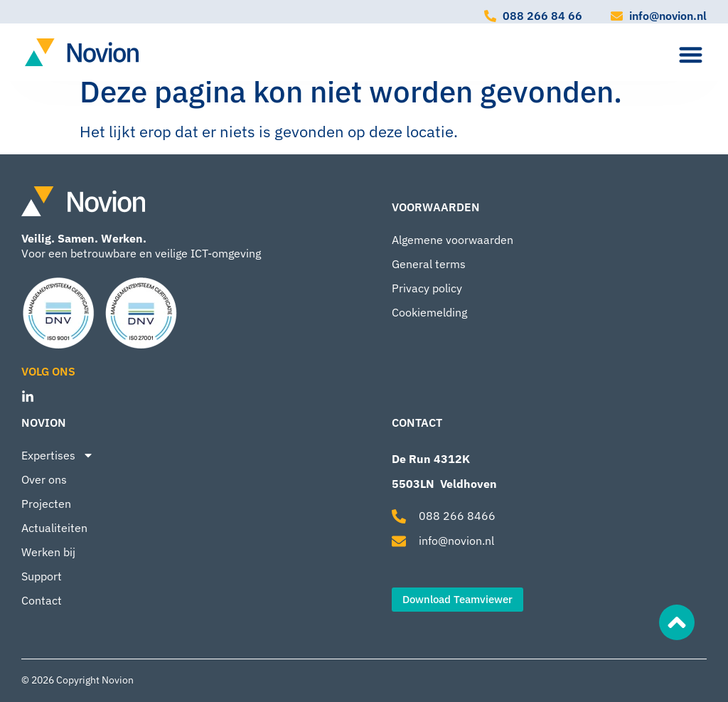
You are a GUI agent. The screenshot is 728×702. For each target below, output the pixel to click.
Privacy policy (427, 288)
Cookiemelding (429, 312)
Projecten (46, 504)
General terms (429, 264)
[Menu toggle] (691, 54)
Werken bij (48, 552)
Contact (42, 600)
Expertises (58, 455)
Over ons (44, 479)
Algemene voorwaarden (453, 240)
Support (42, 576)
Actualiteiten (54, 528)
